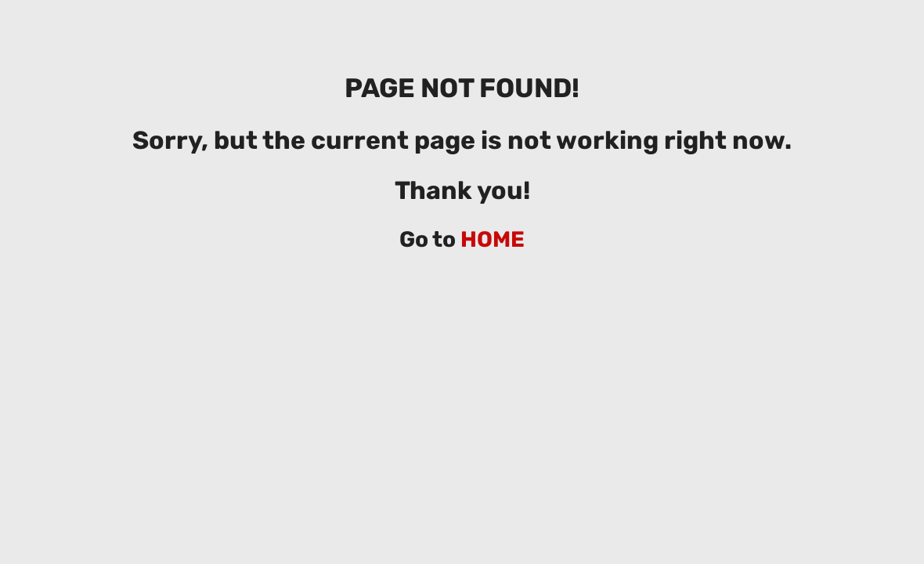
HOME (493, 239)
